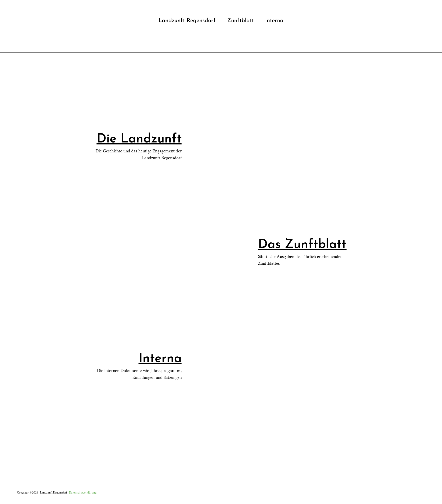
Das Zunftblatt (302, 245)
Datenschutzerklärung (83, 493)
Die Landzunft (139, 139)
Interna (160, 359)
